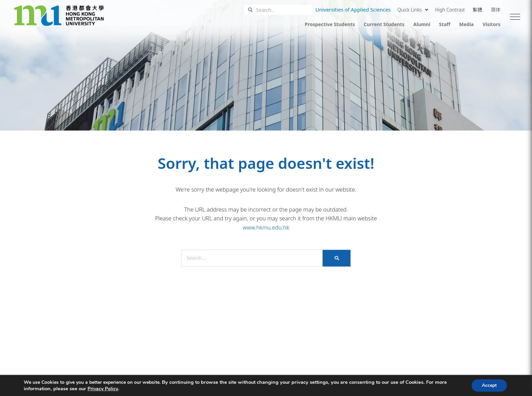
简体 (496, 10)
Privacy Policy (103, 389)
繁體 (477, 10)
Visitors (491, 24)
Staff (445, 24)
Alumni (422, 24)
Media (466, 24)
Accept (489, 385)
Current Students (384, 24)
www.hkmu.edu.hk (266, 227)
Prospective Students (330, 24)
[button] (515, 17)
